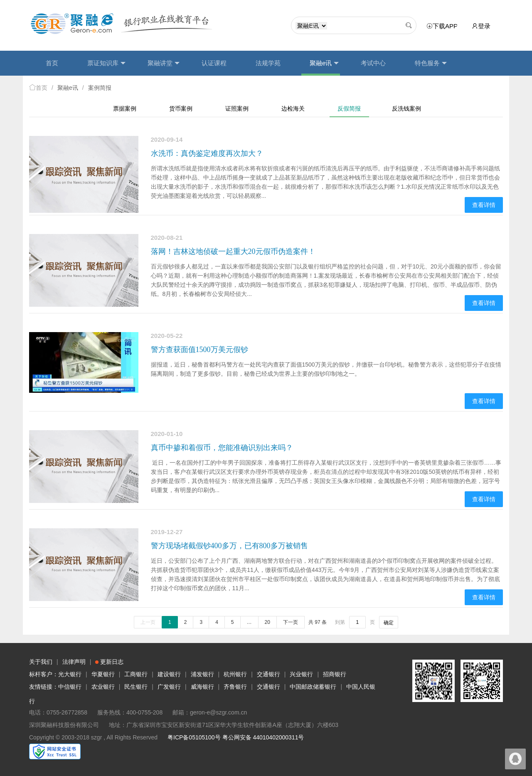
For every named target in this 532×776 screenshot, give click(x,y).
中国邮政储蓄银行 (313, 687)
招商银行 (335, 674)
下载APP (443, 26)
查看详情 (484, 205)
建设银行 (169, 674)
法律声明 (74, 662)
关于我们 (41, 662)
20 (267, 622)
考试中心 (373, 63)
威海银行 (202, 687)
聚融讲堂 (164, 63)
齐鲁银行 (235, 687)
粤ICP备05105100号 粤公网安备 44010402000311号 (236, 737)
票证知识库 (106, 63)
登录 (481, 26)
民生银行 (136, 687)
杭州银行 (235, 674)
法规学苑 (268, 63)
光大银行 (70, 674)
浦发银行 (202, 674)
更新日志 (109, 662)
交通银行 (268, 674)
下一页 (291, 622)
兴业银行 (301, 674)
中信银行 (70, 687)
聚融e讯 (324, 63)
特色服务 (431, 63)
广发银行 (169, 687)
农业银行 (103, 687)
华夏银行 (103, 674)
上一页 (148, 622)
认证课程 (214, 63)
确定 (389, 623)
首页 (52, 63)
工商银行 (136, 674)
